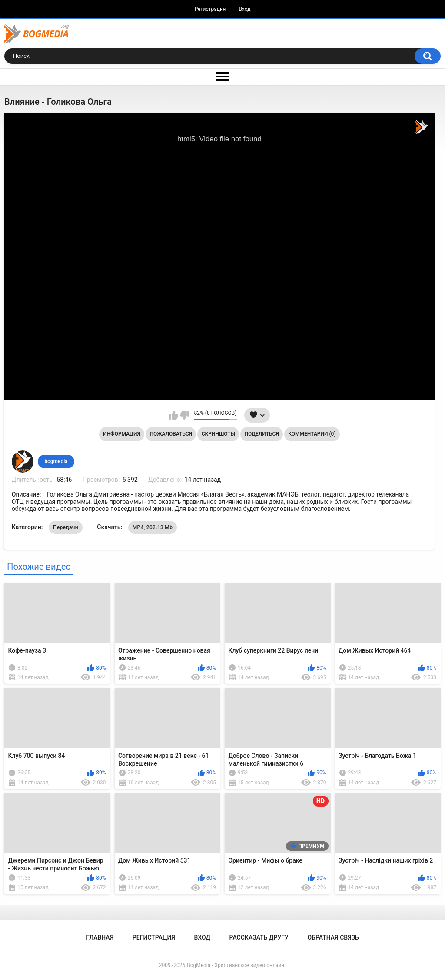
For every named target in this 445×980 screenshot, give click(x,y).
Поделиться (262, 434)
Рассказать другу (259, 937)
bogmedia (56, 461)
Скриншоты (218, 434)
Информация (122, 434)
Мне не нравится (185, 415)
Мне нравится (174, 415)
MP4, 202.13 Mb (153, 527)
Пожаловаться (171, 434)
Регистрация (210, 9)
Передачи (66, 527)
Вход (244, 9)
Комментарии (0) (312, 434)
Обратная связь (333, 937)
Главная (100, 937)
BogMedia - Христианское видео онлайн (236, 965)
